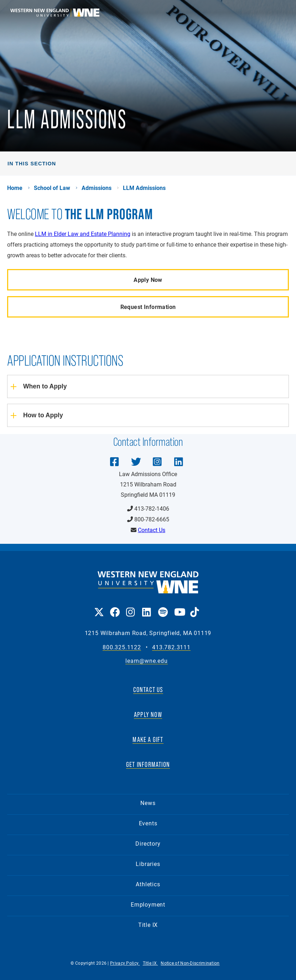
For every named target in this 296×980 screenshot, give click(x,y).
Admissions (97, 188)
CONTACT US (148, 690)
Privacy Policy (125, 963)
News (148, 803)
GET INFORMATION (148, 764)
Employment (148, 904)
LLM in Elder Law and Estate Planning (83, 234)
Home (15, 188)
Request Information (148, 307)
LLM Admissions (144, 188)
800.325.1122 (122, 647)
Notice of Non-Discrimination (190, 963)
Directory (148, 843)
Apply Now (148, 280)
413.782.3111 (171, 647)
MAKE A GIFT (148, 739)
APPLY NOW (148, 715)
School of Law (52, 188)
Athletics (148, 884)
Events (148, 823)
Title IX (148, 925)
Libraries (148, 864)
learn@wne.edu (146, 661)
